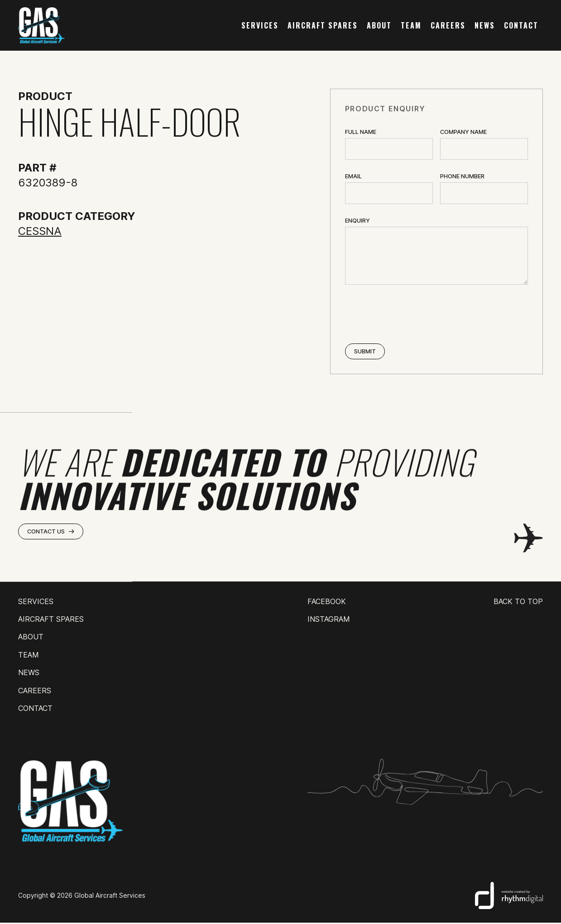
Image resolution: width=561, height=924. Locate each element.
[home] (41, 25)
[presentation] (414, 315)
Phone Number (462, 176)
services (260, 25)
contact (521, 25)
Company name (463, 132)
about (379, 25)
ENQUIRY (357, 221)
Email (353, 176)
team (411, 25)
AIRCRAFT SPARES (323, 25)
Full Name (361, 132)
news (485, 25)
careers (448, 25)
